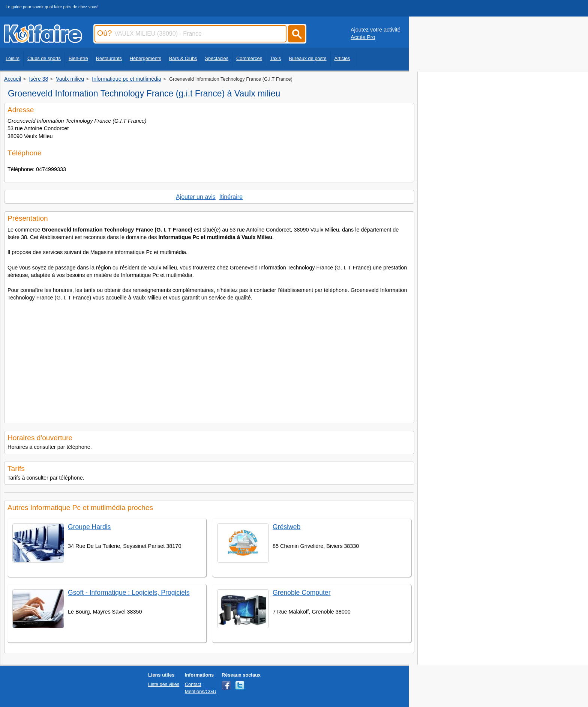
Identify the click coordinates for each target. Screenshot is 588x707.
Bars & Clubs (183, 58)
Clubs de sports (44, 58)
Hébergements (145, 58)
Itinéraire (231, 197)
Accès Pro (363, 37)
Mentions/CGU (201, 691)
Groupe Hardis (89, 527)
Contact (193, 684)
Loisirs (13, 58)
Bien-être (78, 58)
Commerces (249, 58)
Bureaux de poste (307, 58)
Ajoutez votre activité (376, 30)
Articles (342, 58)
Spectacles (217, 58)
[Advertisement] (209, 360)
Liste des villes (164, 684)
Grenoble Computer (302, 593)
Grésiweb (286, 527)
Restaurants (109, 58)
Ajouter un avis (196, 197)
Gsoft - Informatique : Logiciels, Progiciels (129, 593)
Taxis (275, 58)
